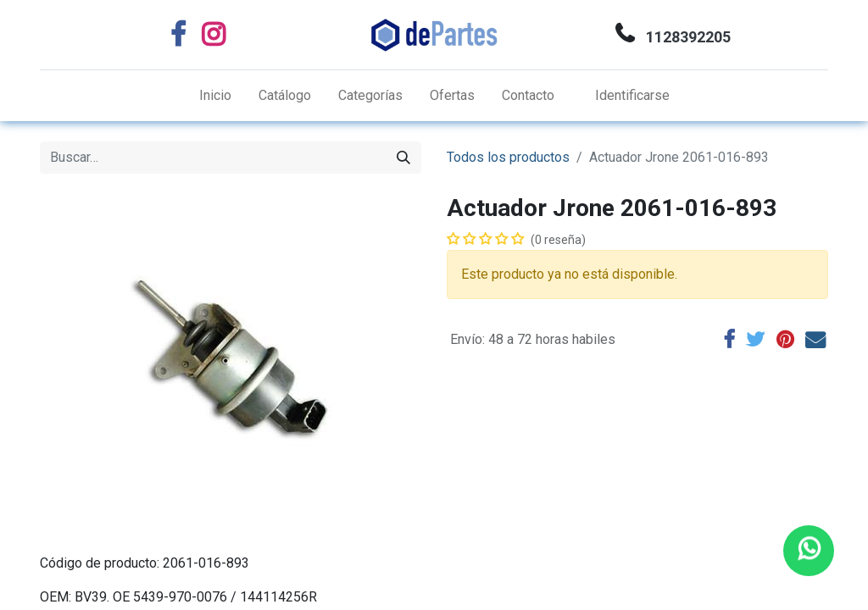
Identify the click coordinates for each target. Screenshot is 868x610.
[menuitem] (215, 96)
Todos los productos (508, 157)
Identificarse (632, 95)
